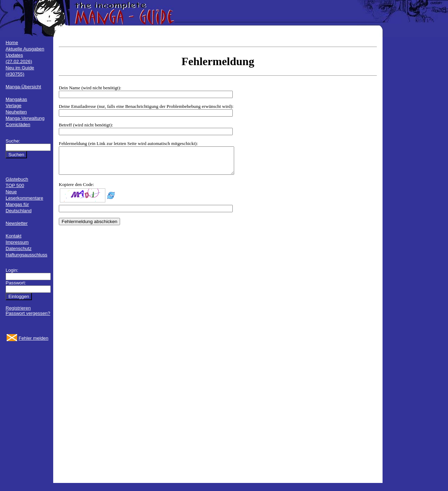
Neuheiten (16, 112)
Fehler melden (33, 338)
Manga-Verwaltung (25, 118)
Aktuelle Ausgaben (25, 49)
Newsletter (17, 223)
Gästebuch (17, 179)
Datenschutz (19, 248)
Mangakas (16, 99)
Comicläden (18, 125)
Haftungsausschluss (26, 255)
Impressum (17, 242)
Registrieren (18, 308)
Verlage (13, 106)
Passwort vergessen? (28, 313)
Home (12, 43)
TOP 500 (15, 185)
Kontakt (13, 236)
